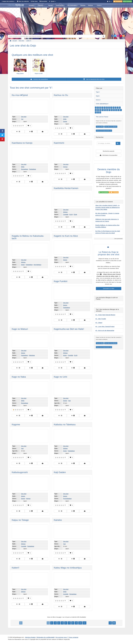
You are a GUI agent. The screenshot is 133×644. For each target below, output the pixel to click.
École (75, 214)
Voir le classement (94, 79)
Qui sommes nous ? (62, 637)
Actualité (32, 5)
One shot (24, 117)
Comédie (66, 214)
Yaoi (69, 401)
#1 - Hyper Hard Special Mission (105, 315)
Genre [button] (98, 100)
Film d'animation (73, 5)
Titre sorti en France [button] (102, 117)
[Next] (110, 623)
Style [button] (98, 96)
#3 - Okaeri (99, 323)
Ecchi (71, 214)
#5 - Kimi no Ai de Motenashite (105, 330)
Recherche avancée (109, 151)
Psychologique (67, 499)
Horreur (65, 167)
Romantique (25, 169)
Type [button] (98, 92)
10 (80, 623)
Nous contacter (74, 637)
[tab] (109, 92)
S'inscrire (114, 192)
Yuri (22, 119)
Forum (99, 5)
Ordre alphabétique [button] (102, 104)
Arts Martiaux (37, 265)
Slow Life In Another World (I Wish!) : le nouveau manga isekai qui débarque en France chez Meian (108, 207)
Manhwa (83, 5)
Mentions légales (30, 637)
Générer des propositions (40, 79)
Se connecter (104, 192)
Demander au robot (109, 289)
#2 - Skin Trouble (101, 319)
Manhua (90, 5)
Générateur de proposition (110, 155)
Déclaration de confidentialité (46, 637)
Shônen (65, 212)
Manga (51, 5)
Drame (65, 121)
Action (23, 265)
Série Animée (60, 5)
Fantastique (33, 169)
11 (84, 623)
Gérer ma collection (24, 1)
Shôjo (65, 119)
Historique (32, 355)
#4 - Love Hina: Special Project (105, 326)
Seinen (65, 260)
